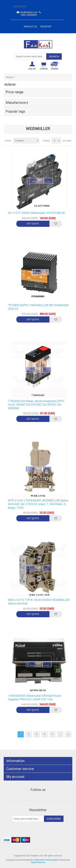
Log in (32, 69)
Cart (44, 69)
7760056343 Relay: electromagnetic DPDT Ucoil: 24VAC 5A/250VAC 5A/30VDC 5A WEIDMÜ (36, 405)
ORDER (54, 69)
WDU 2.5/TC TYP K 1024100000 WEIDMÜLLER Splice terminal (39, 602)
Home (9, 77)
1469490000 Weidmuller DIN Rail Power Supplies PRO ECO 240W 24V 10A (35, 697)
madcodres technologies (46, 860)
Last (68, 734)
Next (60, 734)
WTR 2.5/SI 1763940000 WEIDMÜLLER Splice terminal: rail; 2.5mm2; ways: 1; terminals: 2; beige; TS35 (38, 504)
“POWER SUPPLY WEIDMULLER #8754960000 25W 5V (38, 307)
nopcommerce (38, 862)
